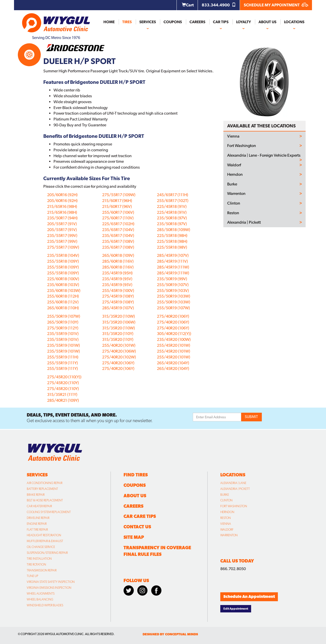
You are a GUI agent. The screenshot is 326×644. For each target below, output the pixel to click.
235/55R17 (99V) (62, 236)
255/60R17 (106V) (118, 212)
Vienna (233, 136)
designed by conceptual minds (170, 634)
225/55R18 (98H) (172, 236)
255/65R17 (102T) (173, 201)
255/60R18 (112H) (63, 296)
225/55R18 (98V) (172, 247)
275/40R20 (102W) (119, 357)
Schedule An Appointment (249, 596)
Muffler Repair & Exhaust (45, 541)
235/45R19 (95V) (117, 279)
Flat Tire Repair (37, 530)
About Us (267, 22)
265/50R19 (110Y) (63, 322)
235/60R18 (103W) (64, 291)
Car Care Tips (140, 516)
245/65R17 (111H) (173, 195)
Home (109, 22)
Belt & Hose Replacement (45, 500)
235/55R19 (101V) (63, 334)
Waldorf (234, 165)
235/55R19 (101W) (64, 345)
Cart (188, 5)
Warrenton (236, 194)
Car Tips (221, 22)
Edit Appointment (236, 609)
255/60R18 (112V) (63, 302)
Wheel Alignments (41, 594)
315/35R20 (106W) (119, 322)
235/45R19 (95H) (117, 273)
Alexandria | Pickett (244, 222)
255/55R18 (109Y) (63, 261)
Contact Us (137, 527)
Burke (232, 184)
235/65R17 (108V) (118, 241)
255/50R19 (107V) (173, 285)
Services (148, 22)
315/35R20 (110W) (119, 316)
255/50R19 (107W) (173, 308)
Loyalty (243, 22)
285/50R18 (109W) (174, 230)
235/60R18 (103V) (63, 285)
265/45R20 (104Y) (173, 363)
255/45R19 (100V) (118, 291)
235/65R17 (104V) (118, 230)
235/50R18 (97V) (172, 218)
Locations (294, 22)
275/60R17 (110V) (118, 218)
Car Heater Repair (39, 506)
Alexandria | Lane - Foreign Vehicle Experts (264, 155)
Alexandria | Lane (233, 483)
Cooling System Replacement (49, 512)
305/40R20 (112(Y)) (174, 334)
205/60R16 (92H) (62, 195)
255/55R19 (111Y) (63, 363)
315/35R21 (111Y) (62, 394)
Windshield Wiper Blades (45, 605)
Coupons (173, 22)
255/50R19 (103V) (173, 291)
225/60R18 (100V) (63, 279)
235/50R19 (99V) (172, 279)
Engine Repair (37, 524)
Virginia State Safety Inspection (51, 582)
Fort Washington (242, 146)
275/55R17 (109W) (119, 195)
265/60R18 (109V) (118, 255)
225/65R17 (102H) (118, 224)
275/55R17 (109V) (63, 247)
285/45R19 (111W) (173, 267)
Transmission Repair (42, 570)
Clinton (234, 203)
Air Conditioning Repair (45, 483)
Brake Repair (36, 495)
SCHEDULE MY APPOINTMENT (276, 5)
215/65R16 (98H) (62, 206)
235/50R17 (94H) (62, 218)
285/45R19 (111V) (172, 261)
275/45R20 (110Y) (63, 383)
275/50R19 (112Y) (63, 328)
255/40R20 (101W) (119, 345)
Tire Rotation (36, 565)
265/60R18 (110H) (63, 308)
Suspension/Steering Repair (47, 553)
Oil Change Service (41, 547)
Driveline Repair (38, 518)
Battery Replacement (42, 489)
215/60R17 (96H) (117, 201)
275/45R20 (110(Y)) (64, 377)
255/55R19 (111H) (63, 357)
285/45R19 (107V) (118, 308)
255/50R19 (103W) (174, 296)
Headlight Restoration (44, 535)
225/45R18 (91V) (172, 206)
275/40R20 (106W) (119, 351)
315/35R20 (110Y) (118, 334)
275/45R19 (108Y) (118, 296)
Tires (127, 22)
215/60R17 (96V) (117, 206)
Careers (197, 22)
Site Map (134, 537)
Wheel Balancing (40, 599)
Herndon (235, 175)
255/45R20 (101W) (174, 345)
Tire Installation (39, 559)
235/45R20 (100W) (174, 339)
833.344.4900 (219, 5)
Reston (233, 213)
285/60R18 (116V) (118, 261)
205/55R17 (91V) (62, 224)
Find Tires (136, 475)
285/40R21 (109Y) (63, 400)
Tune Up (32, 576)
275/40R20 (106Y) (118, 363)
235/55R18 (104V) (63, 255)
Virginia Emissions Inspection (49, 588)
